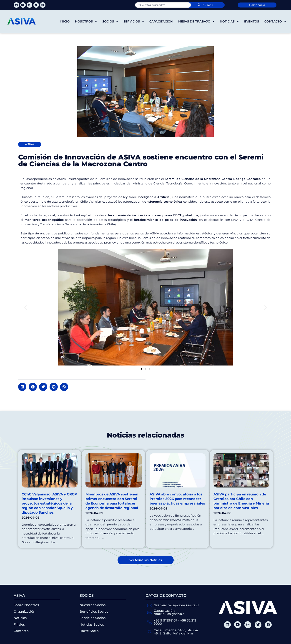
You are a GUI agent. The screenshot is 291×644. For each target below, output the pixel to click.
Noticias (229, 21)
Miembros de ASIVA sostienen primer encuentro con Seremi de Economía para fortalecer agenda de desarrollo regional (112, 501)
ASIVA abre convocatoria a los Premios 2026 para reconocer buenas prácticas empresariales (177, 499)
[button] (26, 307)
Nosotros (86, 21)
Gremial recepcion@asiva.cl (176, 605)
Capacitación (161, 21)
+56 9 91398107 (166, 620)
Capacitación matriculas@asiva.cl (169, 612)
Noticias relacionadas (145, 435)
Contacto (275, 21)
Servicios (134, 21)
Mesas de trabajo (196, 21)
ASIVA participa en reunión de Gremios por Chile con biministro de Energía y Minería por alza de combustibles (241, 501)
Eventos (252, 21)
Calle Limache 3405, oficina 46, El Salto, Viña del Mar (176, 632)
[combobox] (163, 5)
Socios (110, 21)
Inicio (65, 21)
